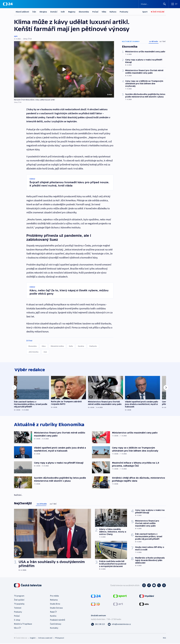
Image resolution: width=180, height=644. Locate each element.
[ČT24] (8, 4)
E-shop (17, 620)
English (33, 638)
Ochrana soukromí (45, 638)
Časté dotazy (56, 624)
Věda (104, 12)
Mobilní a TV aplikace (23, 624)
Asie (45, 352)
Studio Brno (55, 604)
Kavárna (81, 346)
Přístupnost (59, 638)
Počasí (95, 12)
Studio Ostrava (56, 608)
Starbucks (93, 346)
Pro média (54, 596)
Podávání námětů (57, 620)
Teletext (18, 608)
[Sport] (145, 12)
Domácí (54, 12)
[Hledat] (164, 4)
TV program (19, 596)
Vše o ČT (18, 628)
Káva (44, 346)
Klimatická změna (57, 346)
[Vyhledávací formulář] (154, 4)
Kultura (113, 12)
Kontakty (54, 628)
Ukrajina (43, 12)
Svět (63, 12)
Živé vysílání (19, 600)
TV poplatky (19, 604)
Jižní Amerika (33, 352)
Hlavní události (22, 12)
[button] (64, 69)
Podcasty (124, 12)
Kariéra (53, 616)
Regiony (72, 12)
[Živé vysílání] (158, 12)
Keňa (71, 346)
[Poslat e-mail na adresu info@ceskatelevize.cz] (119, 625)
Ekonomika (84, 12)
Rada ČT (53, 612)
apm (16, 36)
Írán (34, 12)
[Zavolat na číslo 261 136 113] (98, 625)
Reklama (54, 600)
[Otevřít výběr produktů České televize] (174, 4)
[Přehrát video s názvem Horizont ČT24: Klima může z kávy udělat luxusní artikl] (64, 69)
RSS (164, 638)
